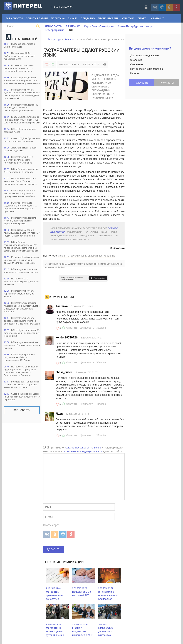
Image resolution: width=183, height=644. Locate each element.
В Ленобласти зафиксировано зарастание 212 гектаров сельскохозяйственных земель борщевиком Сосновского (21, 246)
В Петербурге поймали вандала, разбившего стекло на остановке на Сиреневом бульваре (22, 321)
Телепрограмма (55, 30)
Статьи (156, 18)
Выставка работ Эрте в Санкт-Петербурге (19, 45)
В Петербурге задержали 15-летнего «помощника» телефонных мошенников (22, 333)
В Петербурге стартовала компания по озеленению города (21, 271)
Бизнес (73, 18)
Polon (77, 64)
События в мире (37, 18)
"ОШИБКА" (60, 267)
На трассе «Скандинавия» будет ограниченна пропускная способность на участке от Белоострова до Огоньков (21, 371)
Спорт (142, 18)
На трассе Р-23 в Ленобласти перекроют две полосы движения (22, 281)
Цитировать (87, 328)
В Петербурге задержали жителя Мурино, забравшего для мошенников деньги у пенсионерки (22, 80)
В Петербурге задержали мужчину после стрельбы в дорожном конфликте (20, 221)
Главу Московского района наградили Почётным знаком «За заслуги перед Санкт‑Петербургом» (22, 120)
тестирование (107, 256)
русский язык (79, 256)
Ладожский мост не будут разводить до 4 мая (21, 149)
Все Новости (14, 18)
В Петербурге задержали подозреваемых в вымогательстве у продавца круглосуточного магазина (22, 307)
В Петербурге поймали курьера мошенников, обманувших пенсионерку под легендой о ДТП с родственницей (22, 94)
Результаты (167, 83)
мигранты (64, 256)
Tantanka (62, 306)
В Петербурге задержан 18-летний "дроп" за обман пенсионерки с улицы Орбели (21, 108)
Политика (58, 18)
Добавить (54, 549)
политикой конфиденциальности (83, 451)
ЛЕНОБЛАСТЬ (53, 26)
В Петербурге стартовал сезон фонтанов (20, 130)
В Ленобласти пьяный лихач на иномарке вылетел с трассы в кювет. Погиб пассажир (22, 384)
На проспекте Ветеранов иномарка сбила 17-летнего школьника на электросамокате (20, 181)
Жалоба (101, 328)
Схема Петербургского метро (136, 26)
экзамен (93, 256)
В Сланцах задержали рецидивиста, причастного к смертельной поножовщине (19, 68)
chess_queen (64, 372)
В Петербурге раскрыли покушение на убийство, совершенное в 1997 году (20, 357)
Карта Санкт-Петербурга (99, 26)
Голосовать (142, 83)
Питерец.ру (54, 39)
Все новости (22, 410)
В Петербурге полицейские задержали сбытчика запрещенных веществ (22, 345)
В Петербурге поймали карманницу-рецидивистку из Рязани (19, 294)
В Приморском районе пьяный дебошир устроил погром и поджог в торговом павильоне (22, 233)
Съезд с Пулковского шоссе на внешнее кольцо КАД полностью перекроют (22, 397)
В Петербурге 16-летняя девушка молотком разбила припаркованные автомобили (20, 193)
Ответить (72, 328)
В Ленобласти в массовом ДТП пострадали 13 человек (21, 170)
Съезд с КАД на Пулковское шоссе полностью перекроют (22, 140)
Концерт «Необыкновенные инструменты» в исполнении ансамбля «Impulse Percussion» (22, 260)
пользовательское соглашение (83, 447)
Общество (88, 18)
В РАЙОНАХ (73, 26)
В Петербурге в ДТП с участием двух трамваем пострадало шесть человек (18, 160)
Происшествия (108, 18)
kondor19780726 (67, 337)
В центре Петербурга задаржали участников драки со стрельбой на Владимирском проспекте (21, 207)
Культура (128, 18)
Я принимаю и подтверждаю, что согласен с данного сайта (83, 449)
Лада (59, 414)
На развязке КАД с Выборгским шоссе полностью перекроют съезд (20, 56)
